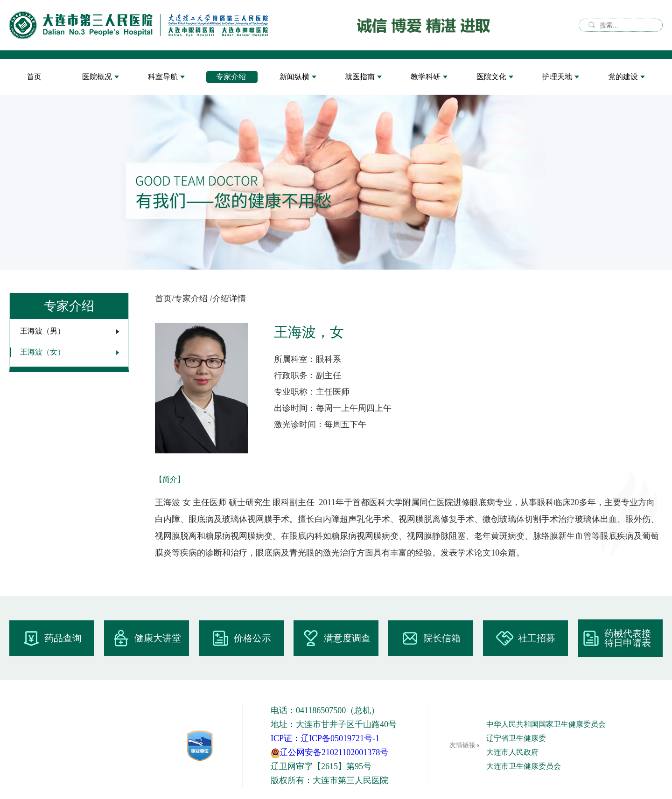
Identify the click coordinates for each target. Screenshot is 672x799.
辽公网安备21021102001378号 (329, 752)
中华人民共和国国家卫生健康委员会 (546, 724)
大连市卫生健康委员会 (524, 766)
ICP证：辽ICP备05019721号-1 (325, 738)
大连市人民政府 (512, 752)
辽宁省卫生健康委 (516, 738)
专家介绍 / (193, 299)
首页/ (164, 299)
